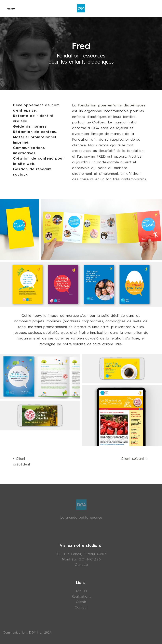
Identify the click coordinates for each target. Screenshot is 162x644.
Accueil (81, 591)
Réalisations (81, 597)
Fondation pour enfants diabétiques (112, 105)
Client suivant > (134, 459)
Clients (81, 602)
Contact (81, 608)
